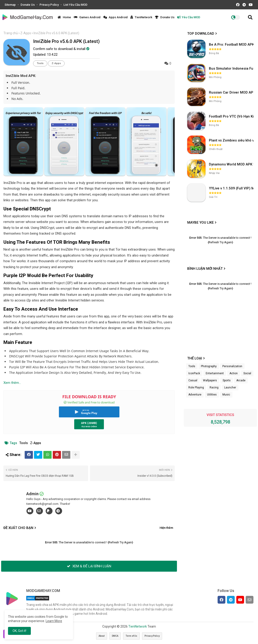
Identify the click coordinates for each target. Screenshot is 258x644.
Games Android (87, 17)
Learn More (54, 621)
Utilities (212, 395)
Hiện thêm (166, 528)
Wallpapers (210, 380)
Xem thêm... (12, 383)
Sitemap (11, 5)
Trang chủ (11, 33)
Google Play (89, 413)
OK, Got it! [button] (19, 631)
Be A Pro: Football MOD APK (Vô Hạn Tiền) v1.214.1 (232, 45)
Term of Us (131, 636)
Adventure (195, 395)
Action (234, 373)
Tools (40, 63)
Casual (193, 380)
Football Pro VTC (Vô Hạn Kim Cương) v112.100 (232, 116)
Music (226, 395)
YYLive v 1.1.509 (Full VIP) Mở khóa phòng (232, 188)
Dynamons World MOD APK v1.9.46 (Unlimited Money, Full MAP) (232, 164)
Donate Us (28, 5)
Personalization (232, 366)
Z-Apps (26, 33)
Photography (209, 366)
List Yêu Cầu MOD (75, 5)
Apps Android (115, 17)
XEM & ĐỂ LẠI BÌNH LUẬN (89, 566)
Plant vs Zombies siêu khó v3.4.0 (232, 140)
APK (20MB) (89, 423)
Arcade (241, 380)
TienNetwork (141, 17)
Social (247, 373)
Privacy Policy (49, 5)
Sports (227, 380)
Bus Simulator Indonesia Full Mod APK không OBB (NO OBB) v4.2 (232, 68)
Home (64, 17)
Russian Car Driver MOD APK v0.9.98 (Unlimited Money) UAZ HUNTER (232, 92)
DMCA (115, 636)
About (102, 636)
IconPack (194, 373)
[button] (250, 17)
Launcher (230, 387)
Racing (214, 387)
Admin (32, 494)
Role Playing (196, 387)
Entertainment (215, 373)
